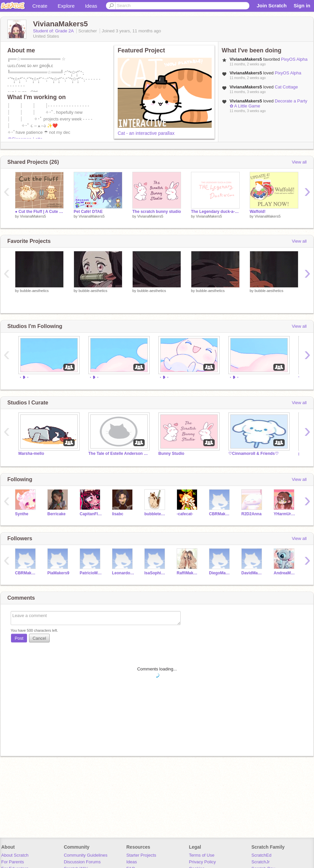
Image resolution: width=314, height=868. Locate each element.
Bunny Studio (171, 454)
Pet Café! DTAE (88, 212)
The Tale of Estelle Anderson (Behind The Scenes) (118, 454)
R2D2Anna (251, 514)
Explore (66, 6)
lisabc (118, 514)
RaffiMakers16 (188, 573)
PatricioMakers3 (91, 573)
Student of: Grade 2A (54, 31)
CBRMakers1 (220, 514)
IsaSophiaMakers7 (155, 573)
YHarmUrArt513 (285, 514)
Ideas (91, 6)
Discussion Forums (82, 862)
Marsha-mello (31, 454)
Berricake (56, 514)
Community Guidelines (85, 855)
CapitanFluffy (91, 514)
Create (40, 6)
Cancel (39, 638)
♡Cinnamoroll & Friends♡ (253, 454)
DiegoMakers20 (220, 573)
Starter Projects (141, 855)
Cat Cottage (286, 87)
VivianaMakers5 (33, 216)
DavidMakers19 (252, 573)
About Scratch (15, 855)
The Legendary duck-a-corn (215, 212)
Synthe (22, 514)
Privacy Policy (202, 862)
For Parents (13, 862)
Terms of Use (202, 855)
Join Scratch (272, 6)
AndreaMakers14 (285, 573)
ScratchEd (261, 855)
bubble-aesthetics (34, 291)
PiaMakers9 (58, 573)
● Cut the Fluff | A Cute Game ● (39, 212)
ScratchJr (260, 862)
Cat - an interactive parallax (146, 133)
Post (19, 638)
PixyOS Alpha (294, 59)
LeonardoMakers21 (123, 573)
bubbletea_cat (155, 514)
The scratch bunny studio (157, 212)
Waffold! (257, 212)
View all (299, 162)
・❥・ (24, 377)
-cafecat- (185, 514)
